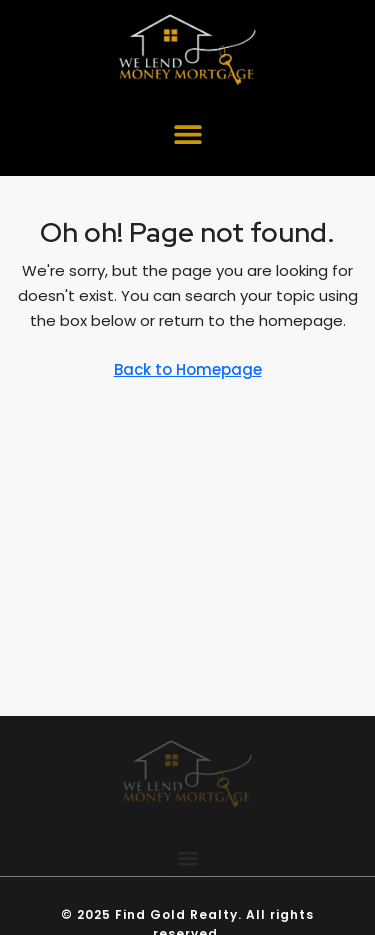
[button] (187, 133)
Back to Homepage (188, 369)
